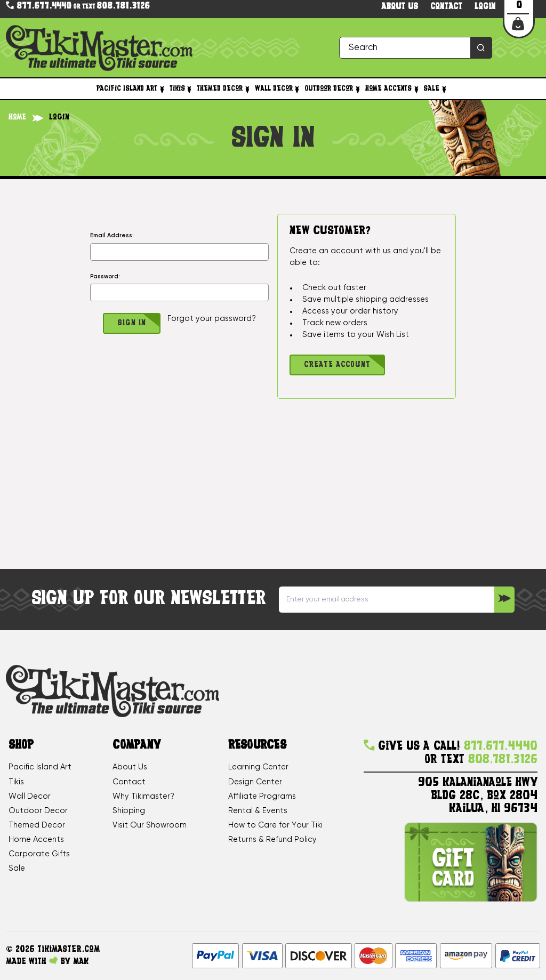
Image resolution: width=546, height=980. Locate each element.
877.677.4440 (39, 6)
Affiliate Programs (262, 797)
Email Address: (112, 236)
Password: (105, 277)
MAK (81, 962)
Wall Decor (278, 89)
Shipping (129, 811)
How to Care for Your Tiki (275, 825)
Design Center (255, 782)
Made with (32, 961)
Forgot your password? (212, 319)
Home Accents (393, 89)
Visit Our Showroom (150, 825)
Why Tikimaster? (143, 797)
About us (400, 7)
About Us (130, 767)
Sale (436, 89)
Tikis (182, 89)
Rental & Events (258, 811)
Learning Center (258, 767)
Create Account (337, 365)
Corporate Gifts (39, 854)
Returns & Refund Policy (272, 840)
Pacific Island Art (131, 89)
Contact (446, 7)
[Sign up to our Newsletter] (504, 600)
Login (485, 7)
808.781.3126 (123, 7)
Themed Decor (224, 89)
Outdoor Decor (333, 89)
